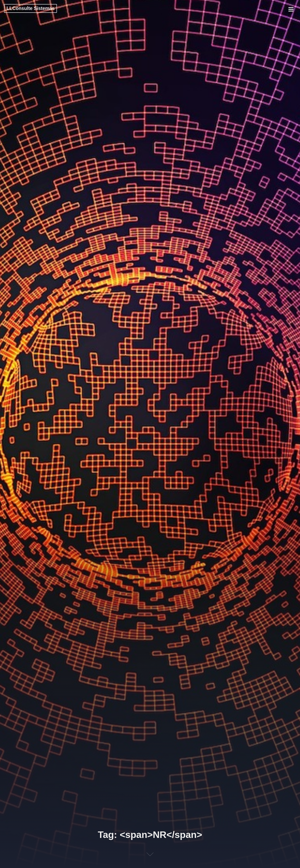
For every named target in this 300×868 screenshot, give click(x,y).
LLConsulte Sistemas (30, 8)
